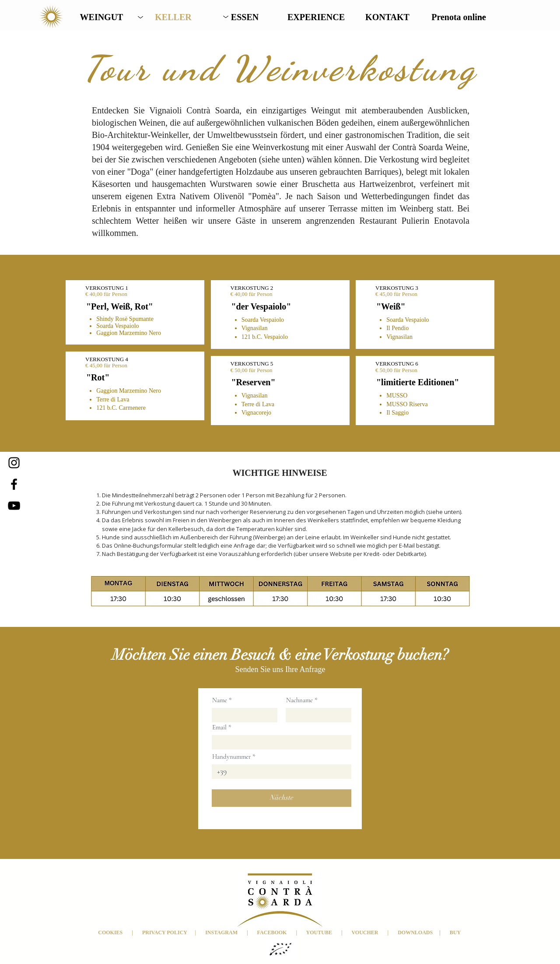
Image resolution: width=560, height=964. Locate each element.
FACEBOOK (272, 932)
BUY (456, 932)
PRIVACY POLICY (164, 932)
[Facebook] (14, 484)
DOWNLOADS (418, 932)
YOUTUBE (318, 932)
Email (219, 727)
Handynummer (231, 757)
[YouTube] (14, 506)
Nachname (299, 700)
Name (220, 700)
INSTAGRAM (221, 932)
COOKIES (111, 932)
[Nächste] (282, 798)
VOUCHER (369, 932)
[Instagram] (14, 463)
